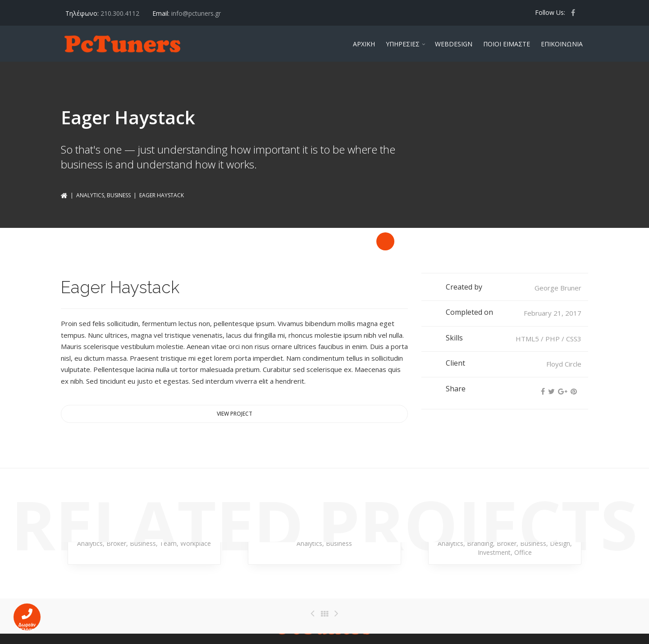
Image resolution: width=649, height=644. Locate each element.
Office (523, 552)
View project (235, 414)
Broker (116, 543)
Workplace (196, 543)
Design (560, 543)
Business (119, 195)
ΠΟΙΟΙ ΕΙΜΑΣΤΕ (507, 44)
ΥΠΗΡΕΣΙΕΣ (403, 44)
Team (168, 543)
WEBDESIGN (454, 44)
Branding (480, 543)
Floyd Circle (564, 364)
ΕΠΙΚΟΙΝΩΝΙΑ (562, 44)
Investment (494, 552)
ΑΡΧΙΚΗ (364, 44)
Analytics (90, 195)
